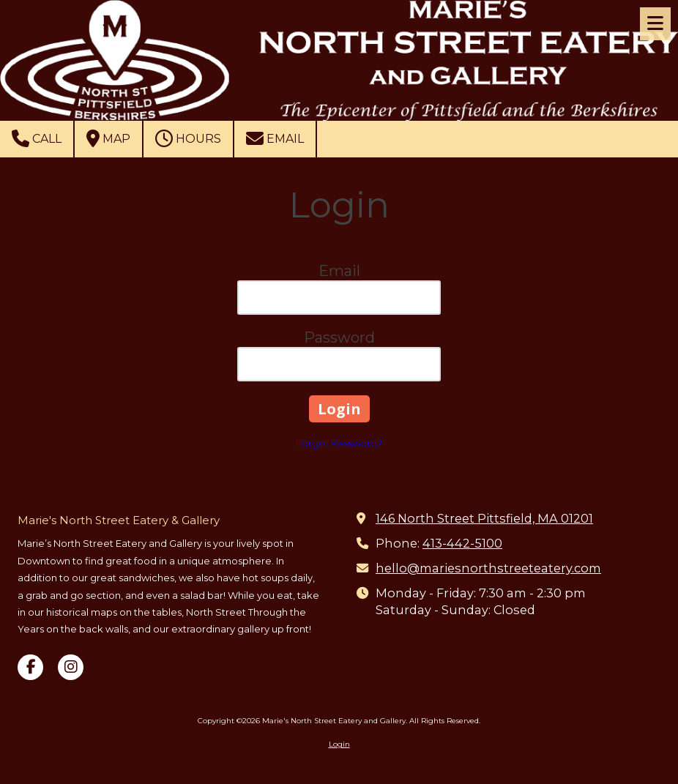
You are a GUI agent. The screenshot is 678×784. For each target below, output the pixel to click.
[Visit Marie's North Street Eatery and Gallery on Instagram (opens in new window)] (71, 667)
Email (275, 138)
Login (339, 744)
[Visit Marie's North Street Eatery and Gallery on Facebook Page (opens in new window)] (30, 667)
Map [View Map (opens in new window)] (108, 138)
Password (339, 337)
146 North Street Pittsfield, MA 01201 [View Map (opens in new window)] (484, 518)
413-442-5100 (462, 543)
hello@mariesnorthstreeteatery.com (488, 568)
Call (37, 138)
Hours (188, 138)
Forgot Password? (339, 443)
